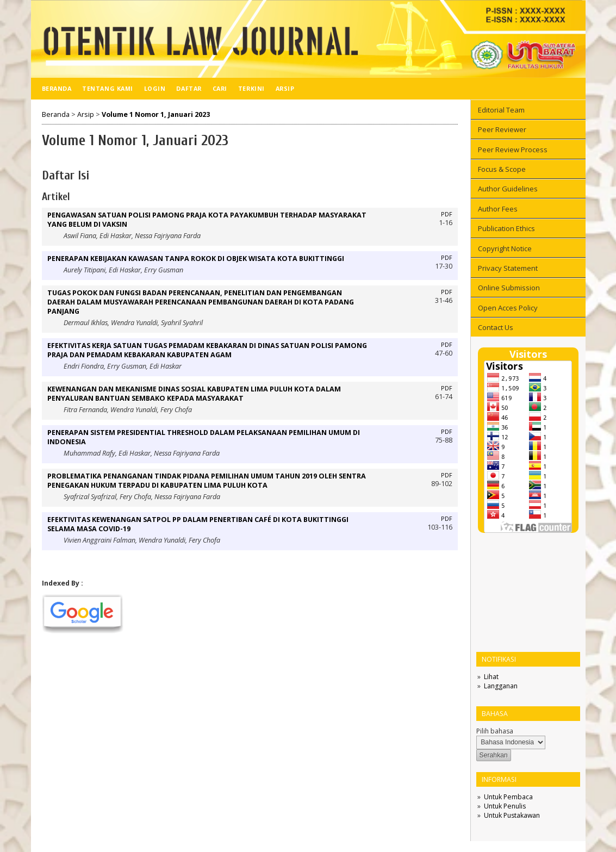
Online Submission (509, 288)
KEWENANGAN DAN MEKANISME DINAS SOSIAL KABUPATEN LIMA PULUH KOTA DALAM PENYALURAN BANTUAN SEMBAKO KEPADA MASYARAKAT (194, 394)
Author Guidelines (508, 189)
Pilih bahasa (495, 731)
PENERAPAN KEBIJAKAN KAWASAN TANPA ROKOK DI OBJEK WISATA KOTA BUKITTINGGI (196, 259)
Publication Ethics (506, 228)
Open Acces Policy (508, 308)
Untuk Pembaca (508, 797)
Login (155, 88)
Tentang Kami (107, 88)
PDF (447, 214)
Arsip (285, 88)
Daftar (189, 88)
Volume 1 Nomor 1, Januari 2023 (156, 114)
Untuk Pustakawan (512, 815)
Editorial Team (501, 110)
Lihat (491, 677)
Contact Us (496, 327)
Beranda (57, 88)
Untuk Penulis (505, 806)
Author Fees (498, 209)
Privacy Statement (508, 268)
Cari (220, 88)
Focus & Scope (502, 169)
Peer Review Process (513, 150)
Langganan (501, 686)
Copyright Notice (505, 248)
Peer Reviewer (502, 129)
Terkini (251, 88)
